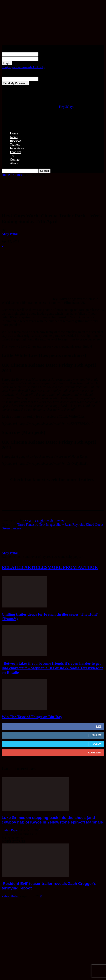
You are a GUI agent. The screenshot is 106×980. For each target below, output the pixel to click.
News (14, 137)
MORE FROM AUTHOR (73, 567)
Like (99, 726)
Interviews (17, 148)
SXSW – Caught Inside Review (43, 521)
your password (48, 59)
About (14, 163)
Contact (15, 160)
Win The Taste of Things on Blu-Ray (32, 717)
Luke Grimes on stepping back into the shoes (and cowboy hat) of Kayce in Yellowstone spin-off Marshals (52, 820)
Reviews (16, 141)
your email (46, 79)
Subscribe (95, 753)
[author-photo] (12, 549)
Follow (96, 735)
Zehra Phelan (10, 896)
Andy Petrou (10, 234)
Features (16, 152)
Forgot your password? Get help (23, 67)
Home (14, 133)
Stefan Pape (10, 830)
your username (48, 54)
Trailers (15, 145)
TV (12, 156)
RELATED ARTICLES (25, 567)
